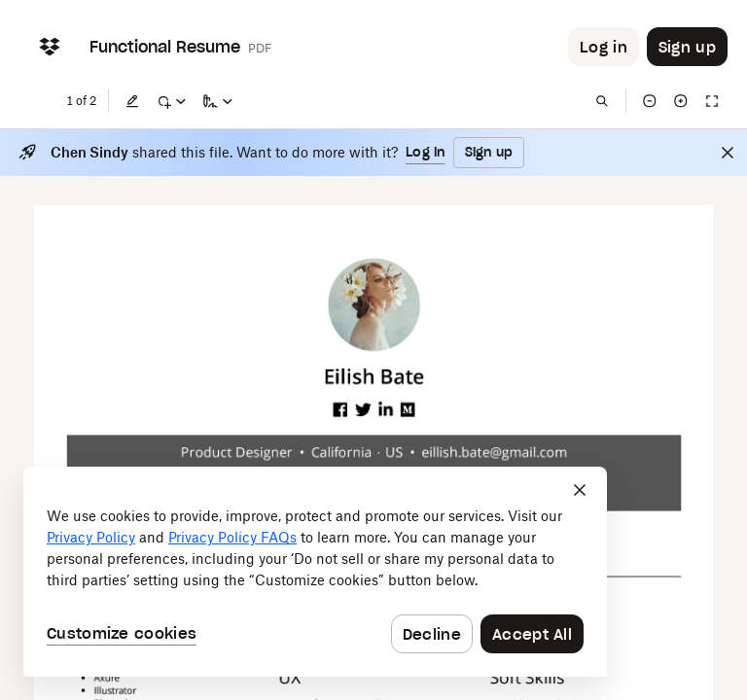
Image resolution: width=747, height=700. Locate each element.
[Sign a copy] (218, 101)
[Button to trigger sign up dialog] (687, 47)
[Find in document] (602, 101)
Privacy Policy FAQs (232, 537)
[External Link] (341, 410)
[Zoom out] (650, 101)
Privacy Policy (91, 537)
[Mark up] (171, 101)
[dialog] (315, 572)
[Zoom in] (681, 101)
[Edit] (132, 101)
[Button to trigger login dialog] (604, 47)
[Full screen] (712, 101)
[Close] (728, 153)
